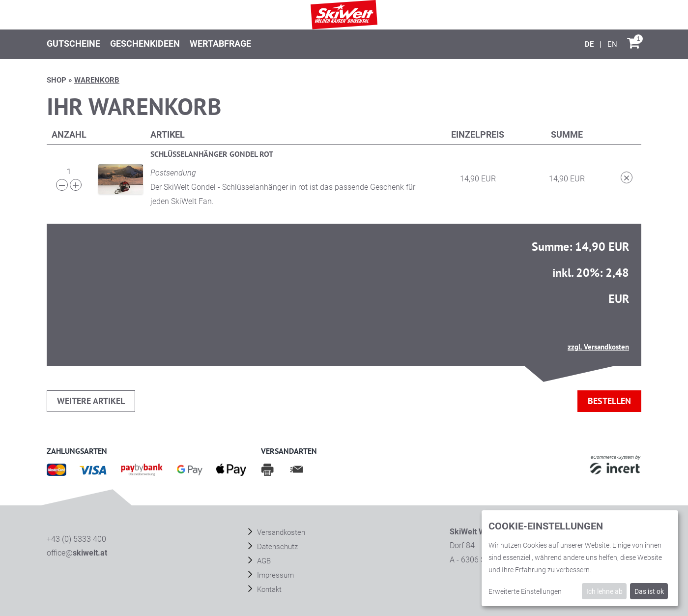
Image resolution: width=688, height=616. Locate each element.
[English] (612, 44)
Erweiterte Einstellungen (525, 591)
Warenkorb (97, 80)
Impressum (274, 575)
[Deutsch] (590, 44)
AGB (263, 561)
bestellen (609, 401)
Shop (57, 80)
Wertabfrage (220, 44)
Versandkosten (280, 532)
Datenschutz (276, 547)
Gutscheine (73, 44)
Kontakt (268, 589)
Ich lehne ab (604, 591)
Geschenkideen (145, 44)
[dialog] (580, 558)
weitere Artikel (91, 401)
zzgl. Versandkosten (598, 347)
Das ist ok (649, 591)
